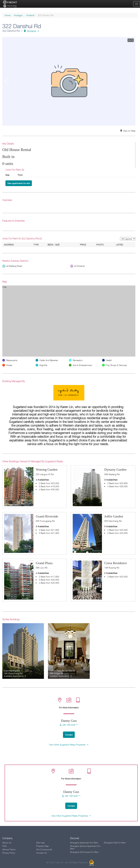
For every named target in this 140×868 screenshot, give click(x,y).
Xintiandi (30, 15)
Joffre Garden (114, 516)
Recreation (78, 360)
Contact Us (42, 853)
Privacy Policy (9, 853)
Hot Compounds (44, 849)
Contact (69, 735)
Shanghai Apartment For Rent (84, 843)
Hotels (9, 365)
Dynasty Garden (115, 469)
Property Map (42, 846)
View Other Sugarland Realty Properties (69, 745)
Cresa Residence (116, 563)
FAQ (4, 846)
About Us (7, 843)
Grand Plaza (44, 563)
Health (109, 360)
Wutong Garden (47, 469)
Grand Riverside (47, 516)
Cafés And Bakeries (49, 360)
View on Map (128, 131)
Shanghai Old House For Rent (84, 852)
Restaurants (12, 360)
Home (8, 15)
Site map (40, 843)
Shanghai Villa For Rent (115, 843)
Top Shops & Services (116, 365)
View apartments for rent (19, 183)
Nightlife (43, 365)
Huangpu (18, 15)
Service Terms (9, 849)
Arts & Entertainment (82, 365)
